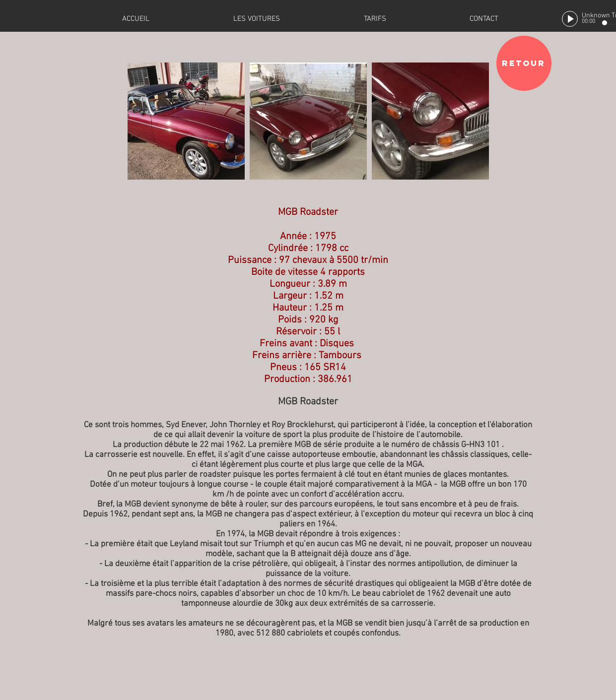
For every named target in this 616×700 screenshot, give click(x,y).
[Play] (570, 19)
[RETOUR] (524, 63)
